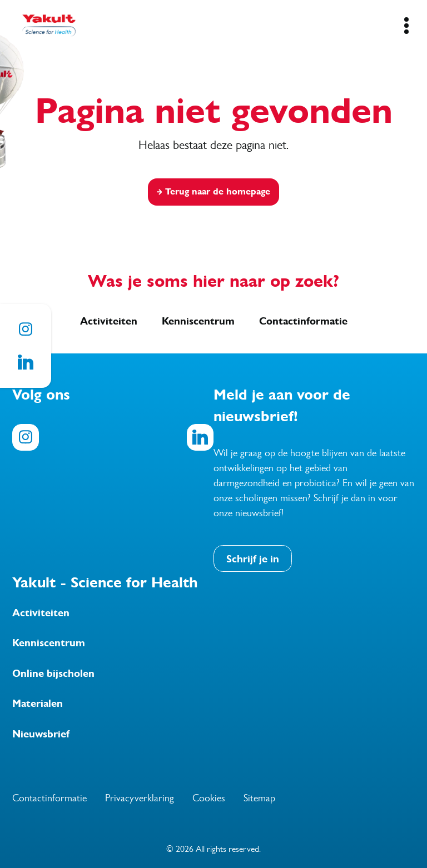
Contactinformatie (303, 321)
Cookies (209, 798)
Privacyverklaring (140, 798)
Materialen (38, 704)
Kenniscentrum (198, 321)
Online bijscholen (53, 674)
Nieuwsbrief (41, 734)
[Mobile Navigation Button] (406, 26)
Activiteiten (109, 321)
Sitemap (259, 798)
